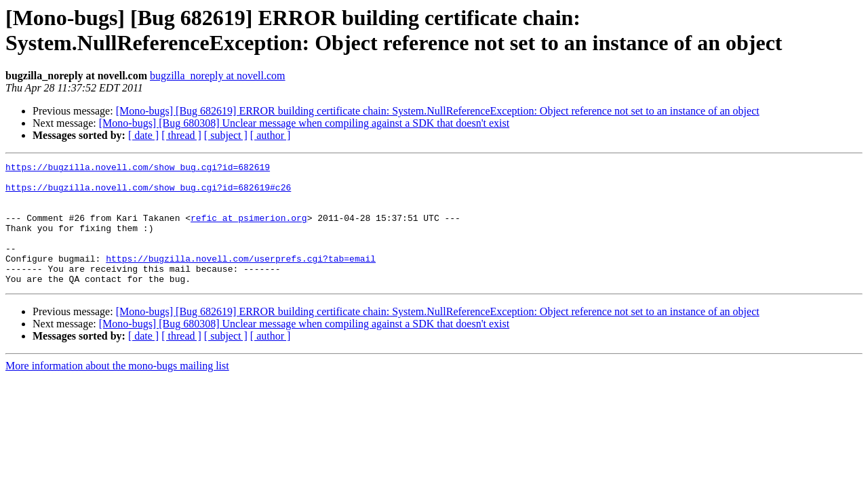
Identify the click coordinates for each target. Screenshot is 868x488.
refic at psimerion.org (249, 230)
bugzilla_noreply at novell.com (218, 76)
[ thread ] (181, 135)
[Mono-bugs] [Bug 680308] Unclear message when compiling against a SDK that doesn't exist (304, 123)
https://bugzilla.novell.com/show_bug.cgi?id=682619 (138, 169)
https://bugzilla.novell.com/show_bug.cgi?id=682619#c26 (148, 193)
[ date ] (143, 135)
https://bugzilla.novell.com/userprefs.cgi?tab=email (241, 279)
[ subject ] (226, 135)
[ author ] (271, 135)
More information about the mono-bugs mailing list (117, 390)
